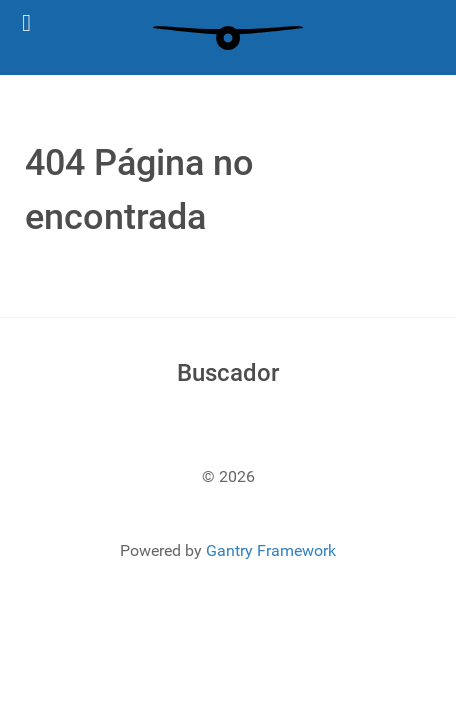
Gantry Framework (271, 550)
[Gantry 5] (228, 37)
